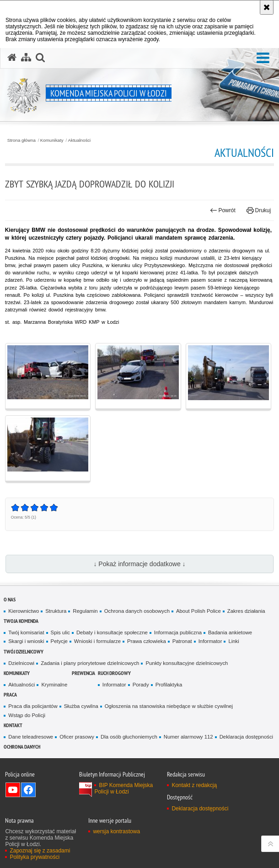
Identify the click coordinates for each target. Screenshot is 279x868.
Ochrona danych (22, 747)
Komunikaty (52, 140)
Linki (233, 641)
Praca (10, 694)
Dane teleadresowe (31, 737)
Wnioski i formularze (97, 641)
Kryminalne (54, 685)
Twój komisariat (26, 632)
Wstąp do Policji (27, 715)
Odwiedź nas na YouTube (13, 790)
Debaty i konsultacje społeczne (112, 632)
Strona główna (21, 140)
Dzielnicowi (21, 663)
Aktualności (80, 140)
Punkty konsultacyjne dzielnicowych (187, 663)
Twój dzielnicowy (24, 651)
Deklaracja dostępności (246, 737)
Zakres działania (246, 611)
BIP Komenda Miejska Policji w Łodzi (123, 788)
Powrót (223, 210)
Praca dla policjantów (33, 706)
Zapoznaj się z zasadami (40, 851)
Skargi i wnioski (26, 641)
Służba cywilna (81, 706)
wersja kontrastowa (116, 831)
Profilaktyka (169, 685)
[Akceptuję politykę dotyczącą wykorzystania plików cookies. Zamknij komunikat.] (267, 7)
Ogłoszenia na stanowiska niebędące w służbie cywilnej (169, 706)
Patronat (182, 641)
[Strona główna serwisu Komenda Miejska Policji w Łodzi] (12, 58)
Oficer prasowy (77, 737)
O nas (10, 599)
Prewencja (83, 673)
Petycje (59, 641)
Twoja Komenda (21, 621)
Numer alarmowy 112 (188, 737)
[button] (263, 58)
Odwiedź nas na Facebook (28, 790)
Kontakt (13, 725)
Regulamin (85, 611)
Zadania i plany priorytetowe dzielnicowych (90, 663)
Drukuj (259, 210)
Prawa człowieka (147, 641)
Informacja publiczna (178, 632)
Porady (141, 685)
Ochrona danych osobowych (137, 611)
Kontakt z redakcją (194, 785)
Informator (210, 641)
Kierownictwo (24, 611)
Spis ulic (60, 632)
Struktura (56, 611)
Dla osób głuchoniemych (129, 737)
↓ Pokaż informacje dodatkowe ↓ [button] (139, 564)
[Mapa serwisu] (26, 58)
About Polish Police (199, 611)
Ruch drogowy (114, 673)
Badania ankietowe (230, 632)
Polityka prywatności (35, 857)
